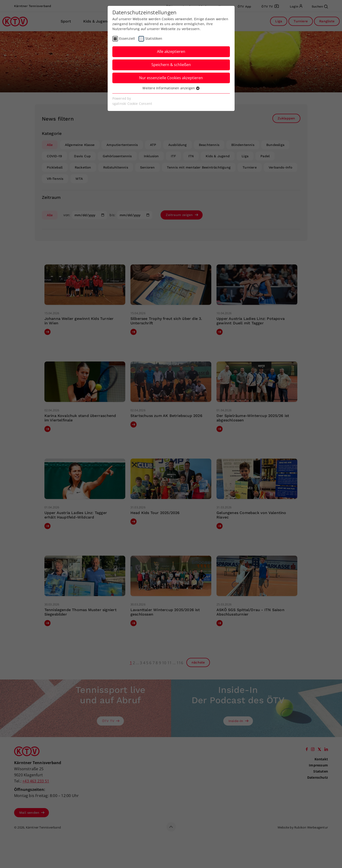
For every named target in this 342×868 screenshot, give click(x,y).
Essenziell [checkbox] (127, 38)
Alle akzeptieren (171, 51)
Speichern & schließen (171, 65)
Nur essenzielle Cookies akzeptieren (171, 78)
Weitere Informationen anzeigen (171, 88)
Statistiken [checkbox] (154, 38)
